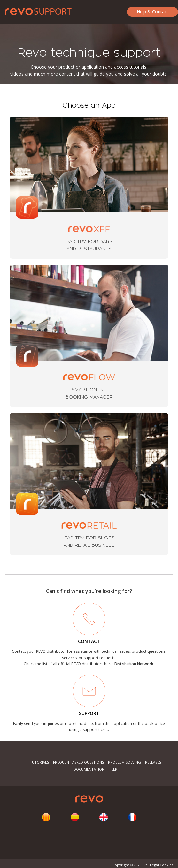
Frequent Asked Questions (78, 762)
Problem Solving (124, 762)
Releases (153, 762)
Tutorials (39, 762)
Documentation (89, 769)
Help (113, 769)
